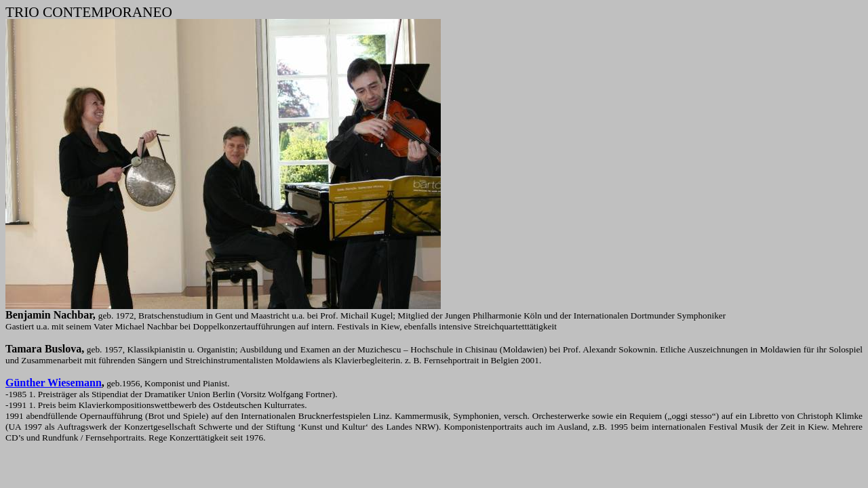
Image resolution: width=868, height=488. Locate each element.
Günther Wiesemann (54, 383)
